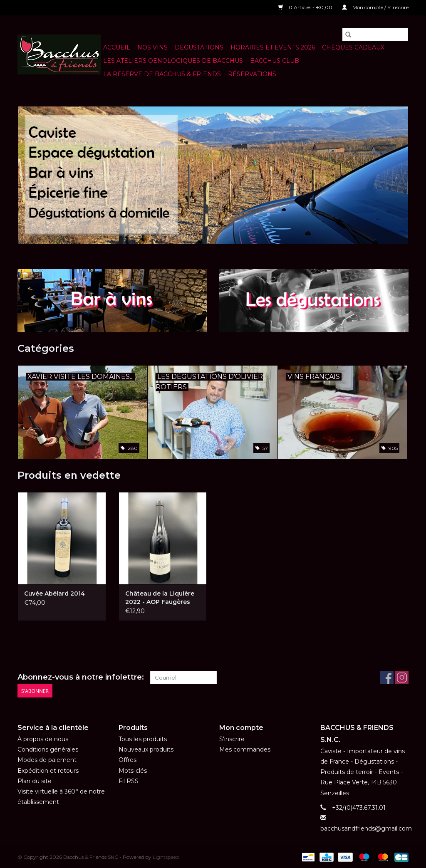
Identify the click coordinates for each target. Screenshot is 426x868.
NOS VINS (152, 47)
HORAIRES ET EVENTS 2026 (273, 47)
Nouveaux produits (146, 749)
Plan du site (35, 781)
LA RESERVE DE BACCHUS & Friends (162, 74)
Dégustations (199, 47)
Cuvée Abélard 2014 (54, 594)
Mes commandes (245, 749)
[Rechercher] (375, 35)
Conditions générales (48, 749)
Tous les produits (143, 739)
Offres (128, 760)
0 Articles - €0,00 (306, 7)
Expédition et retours (48, 771)
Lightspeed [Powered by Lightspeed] (166, 857)
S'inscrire (232, 739)
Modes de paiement (47, 760)
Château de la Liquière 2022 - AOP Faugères (160, 598)
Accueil (117, 47)
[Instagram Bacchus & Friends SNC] (402, 678)
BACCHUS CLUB (275, 61)
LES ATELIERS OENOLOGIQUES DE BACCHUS (173, 61)
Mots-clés (133, 771)
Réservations (252, 74)
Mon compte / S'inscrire (375, 7)
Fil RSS (129, 781)
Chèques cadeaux (353, 47)
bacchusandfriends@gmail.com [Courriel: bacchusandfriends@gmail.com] (366, 828)
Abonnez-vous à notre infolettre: (81, 677)
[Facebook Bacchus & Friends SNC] (387, 678)
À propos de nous (43, 739)
